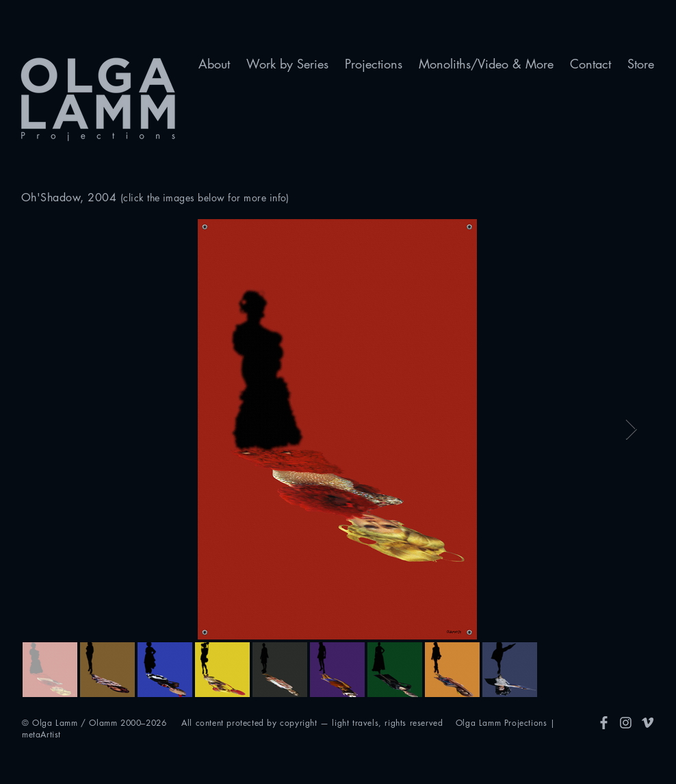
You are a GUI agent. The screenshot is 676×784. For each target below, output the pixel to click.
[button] (214, 64)
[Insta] (626, 723)
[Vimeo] (648, 723)
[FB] (604, 723)
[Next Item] (631, 429)
